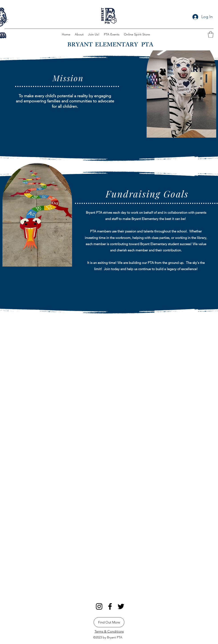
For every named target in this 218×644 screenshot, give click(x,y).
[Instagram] (99, 606)
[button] (211, 34)
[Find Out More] (109, 622)
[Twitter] (121, 606)
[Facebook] (110, 606)
